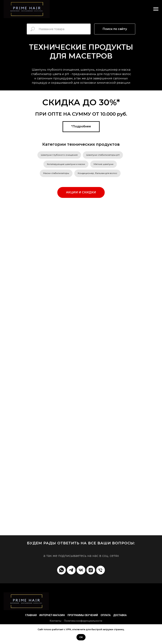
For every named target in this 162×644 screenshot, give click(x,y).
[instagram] (91, 570)
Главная (31, 615)
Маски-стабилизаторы (56, 173)
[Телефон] (101, 570)
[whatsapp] (61, 570)
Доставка (120, 615)
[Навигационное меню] (156, 9)
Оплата (106, 615)
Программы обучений (83, 615)
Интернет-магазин (52, 615)
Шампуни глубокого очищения (59, 155)
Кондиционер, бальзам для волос (97, 173)
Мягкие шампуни (104, 164)
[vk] (81, 570)
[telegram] (71, 570)
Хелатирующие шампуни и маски (66, 164)
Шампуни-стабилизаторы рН (103, 155)
